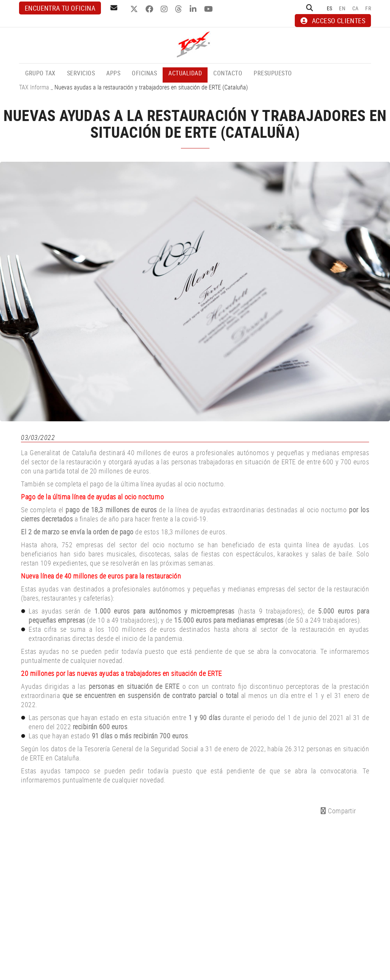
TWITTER (135, 9)
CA (356, 8)
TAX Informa (34, 87)
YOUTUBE (209, 9)
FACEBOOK (150, 9)
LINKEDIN (194, 9)
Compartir (338, 811)
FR (368, 8)
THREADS (180, 9)
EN (342, 8)
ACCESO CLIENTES (333, 21)
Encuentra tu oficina (60, 8)
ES (330, 8)
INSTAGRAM (165, 9)
